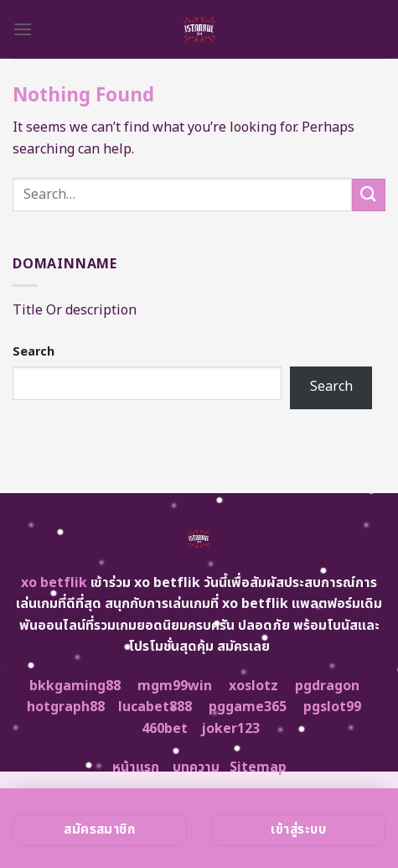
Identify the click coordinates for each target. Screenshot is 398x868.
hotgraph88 (66, 707)
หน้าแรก (136, 767)
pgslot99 (332, 707)
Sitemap (258, 767)
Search (34, 352)
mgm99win (175, 686)
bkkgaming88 (75, 686)
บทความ (196, 767)
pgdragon (327, 686)
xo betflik (54, 583)
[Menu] (23, 29)
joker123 (230, 729)
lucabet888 (155, 707)
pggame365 (248, 707)
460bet (165, 729)
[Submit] (369, 195)
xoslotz (253, 686)
